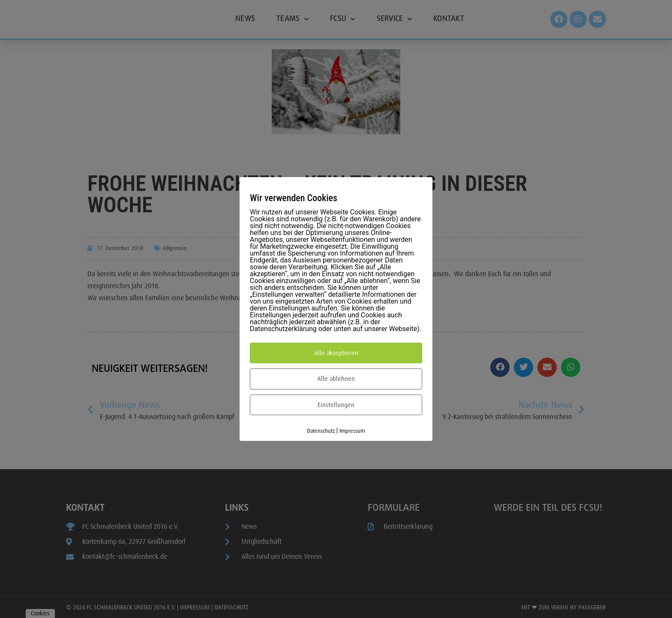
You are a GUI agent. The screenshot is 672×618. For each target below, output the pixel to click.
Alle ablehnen (336, 379)
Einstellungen (336, 405)
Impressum (352, 431)
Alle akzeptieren (336, 353)
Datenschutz (321, 431)
